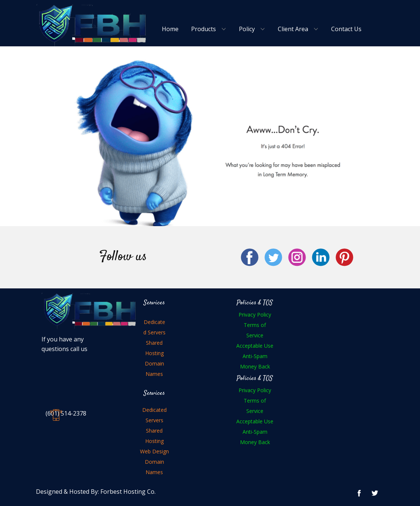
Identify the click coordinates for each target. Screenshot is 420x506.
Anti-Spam (255, 356)
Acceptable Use (255, 346)
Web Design (154, 451)
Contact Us (346, 29)
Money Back (255, 366)
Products (204, 29)
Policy (247, 29)
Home (170, 29)
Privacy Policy (255, 315)
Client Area (293, 29)
